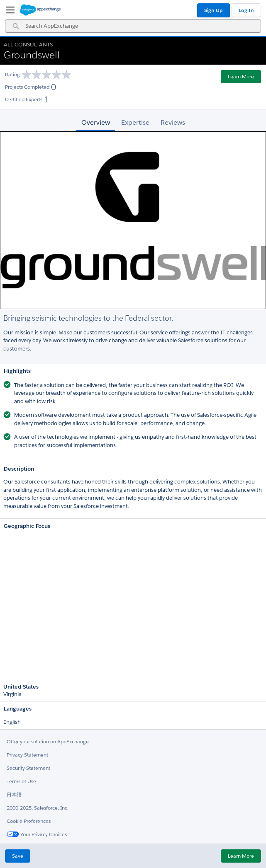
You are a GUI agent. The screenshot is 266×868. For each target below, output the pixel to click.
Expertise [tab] (135, 122)
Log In (246, 10)
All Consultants (28, 45)
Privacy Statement (27, 755)
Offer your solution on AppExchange (48, 741)
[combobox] (133, 26)
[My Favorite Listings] (8, 12)
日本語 (14, 794)
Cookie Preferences (29, 821)
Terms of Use (21, 781)
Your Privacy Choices (37, 834)
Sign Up (214, 10)
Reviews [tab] (173, 122)
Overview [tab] (96, 122)
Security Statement (28, 768)
